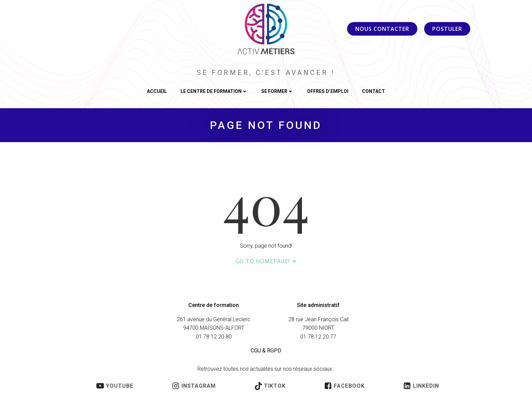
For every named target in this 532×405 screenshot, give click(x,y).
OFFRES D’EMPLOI (328, 92)
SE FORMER (277, 92)
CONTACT (374, 92)
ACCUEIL (157, 92)
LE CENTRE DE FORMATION (214, 92)
